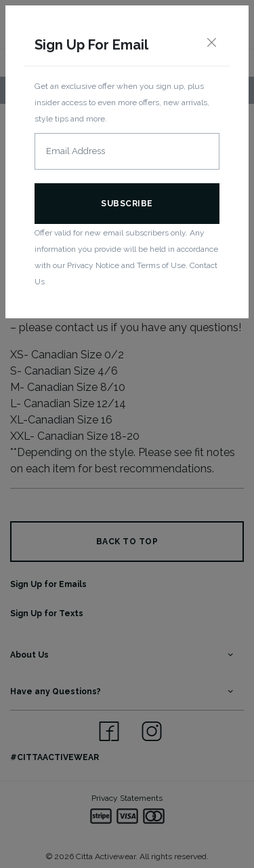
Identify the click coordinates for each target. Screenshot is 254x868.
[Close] (211, 43)
